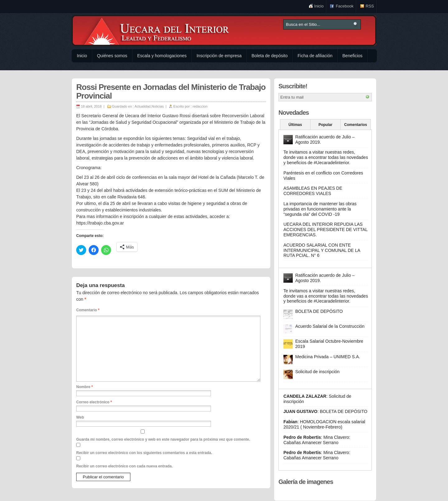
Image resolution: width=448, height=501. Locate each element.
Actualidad (143, 106)
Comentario (88, 310)
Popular (326, 125)
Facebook (345, 6)
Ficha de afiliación (315, 56)
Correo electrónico (94, 402)
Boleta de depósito (269, 56)
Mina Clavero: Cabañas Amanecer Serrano (317, 440)
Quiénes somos (112, 56)
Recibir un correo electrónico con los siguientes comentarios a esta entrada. (144, 453)
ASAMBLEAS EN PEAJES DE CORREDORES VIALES (313, 191)
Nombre (84, 387)
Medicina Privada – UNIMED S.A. (328, 357)
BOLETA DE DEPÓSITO (319, 311)
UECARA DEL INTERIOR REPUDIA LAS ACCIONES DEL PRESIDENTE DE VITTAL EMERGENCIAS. (325, 230)
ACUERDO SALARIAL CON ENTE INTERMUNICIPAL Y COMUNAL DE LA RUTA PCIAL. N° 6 (322, 250)
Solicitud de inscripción (317, 372)
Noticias (158, 106)
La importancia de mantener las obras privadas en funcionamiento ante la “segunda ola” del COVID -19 (320, 209)
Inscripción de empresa (219, 56)
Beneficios (353, 56)
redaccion (200, 106)
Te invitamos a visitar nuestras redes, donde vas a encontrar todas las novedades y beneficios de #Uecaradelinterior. (326, 157)
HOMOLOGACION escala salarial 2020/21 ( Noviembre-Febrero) (324, 424)
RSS (370, 6)
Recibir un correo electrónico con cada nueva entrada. (124, 466)
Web (80, 417)
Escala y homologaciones (162, 56)
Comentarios (355, 125)
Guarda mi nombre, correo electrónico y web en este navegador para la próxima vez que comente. (163, 439)
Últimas (295, 125)
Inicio (319, 6)
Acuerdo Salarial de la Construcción (330, 326)
